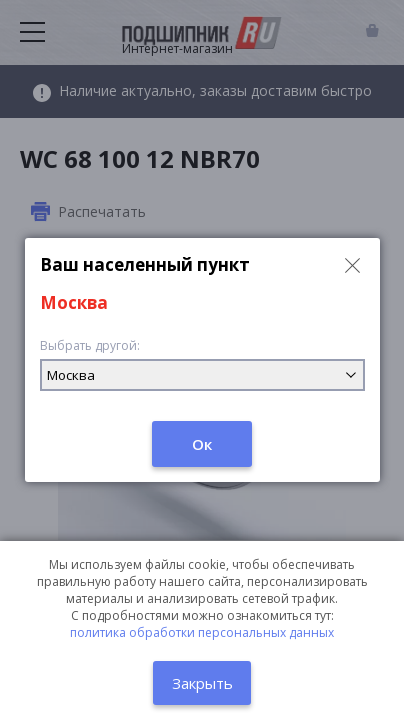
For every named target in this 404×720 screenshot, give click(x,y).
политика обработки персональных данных (202, 632)
